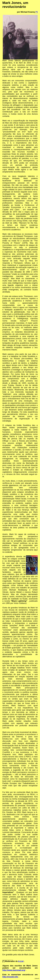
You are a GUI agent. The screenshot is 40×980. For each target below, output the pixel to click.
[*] (37, 12)
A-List (21, 961)
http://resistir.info (10, 977)
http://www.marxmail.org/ (14, 970)
